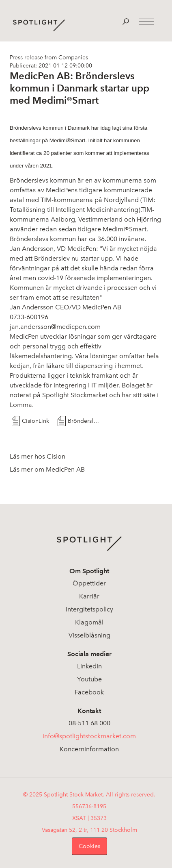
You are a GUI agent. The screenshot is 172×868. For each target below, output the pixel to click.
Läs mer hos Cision (38, 456)
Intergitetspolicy (89, 609)
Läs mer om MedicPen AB (47, 469)
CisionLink (35, 421)
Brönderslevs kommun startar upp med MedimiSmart (84, 421)
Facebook (89, 692)
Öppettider (89, 583)
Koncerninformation (89, 749)
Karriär (89, 596)
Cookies (89, 846)
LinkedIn (89, 666)
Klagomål (89, 622)
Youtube (89, 679)
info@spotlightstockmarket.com (89, 736)
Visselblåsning (89, 635)
